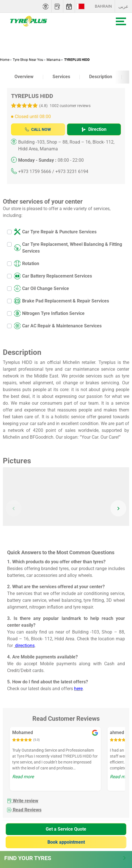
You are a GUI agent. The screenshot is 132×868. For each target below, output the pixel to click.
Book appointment (66, 842)
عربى (123, 6)
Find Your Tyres (65, 858)
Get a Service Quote (66, 829)
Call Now (38, 129)
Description (101, 77)
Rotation (27, 264)
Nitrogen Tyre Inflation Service (49, 313)
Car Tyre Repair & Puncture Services (55, 232)
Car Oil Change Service (41, 289)
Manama (53, 60)
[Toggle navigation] (121, 21)
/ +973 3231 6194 (70, 171)
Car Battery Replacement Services (53, 276)
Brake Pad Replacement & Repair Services (61, 301)
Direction (94, 129)
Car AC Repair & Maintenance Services (58, 326)
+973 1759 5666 (35, 171)
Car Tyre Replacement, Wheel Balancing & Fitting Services (68, 248)
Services (61, 77)
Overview (24, 77)
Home (5, 60)
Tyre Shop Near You (28, 60)
